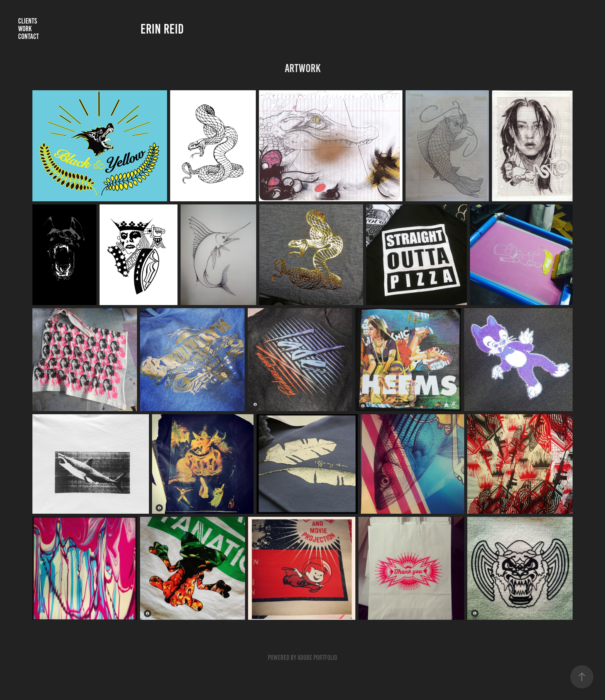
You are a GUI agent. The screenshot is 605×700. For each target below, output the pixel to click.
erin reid (162, 29)
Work (25, 29)
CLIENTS (28, 21)
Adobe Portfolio (317, 658)
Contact (29, 36)
